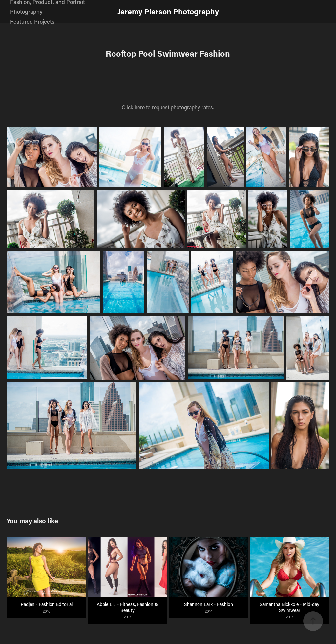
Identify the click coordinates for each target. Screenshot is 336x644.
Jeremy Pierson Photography (168, 11)
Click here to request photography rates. (168, 107)
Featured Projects (32, 21)
